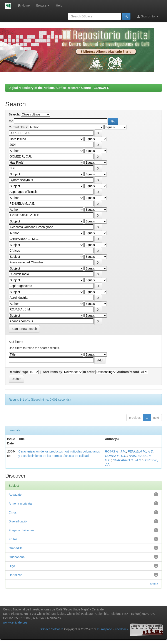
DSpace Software (51, 629)
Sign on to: (148, 16)
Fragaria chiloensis (22, 530)
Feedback (121, 629)
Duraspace (105, 629)
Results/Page (18, 372)
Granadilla (16, 548)
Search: (14, 114)
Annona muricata (20, 503)
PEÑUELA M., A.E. (141, 451)
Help (59, 5)
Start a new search (24, 329)
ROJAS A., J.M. (116, 451)
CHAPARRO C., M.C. (127, 460)
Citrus (13, 512)
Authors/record (128, 372)
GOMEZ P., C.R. (116, 456)
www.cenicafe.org (15, 622)
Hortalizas (15, 575)
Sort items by (53, 372)
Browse (43, 5)
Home (24, 5)
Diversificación (18, 521)
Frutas (13, 539)
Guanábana (17, 557)
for (11, 121)
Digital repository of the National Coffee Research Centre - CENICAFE (59, 88)
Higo (12, 566)
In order (89, 372)
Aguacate (15, 495)
